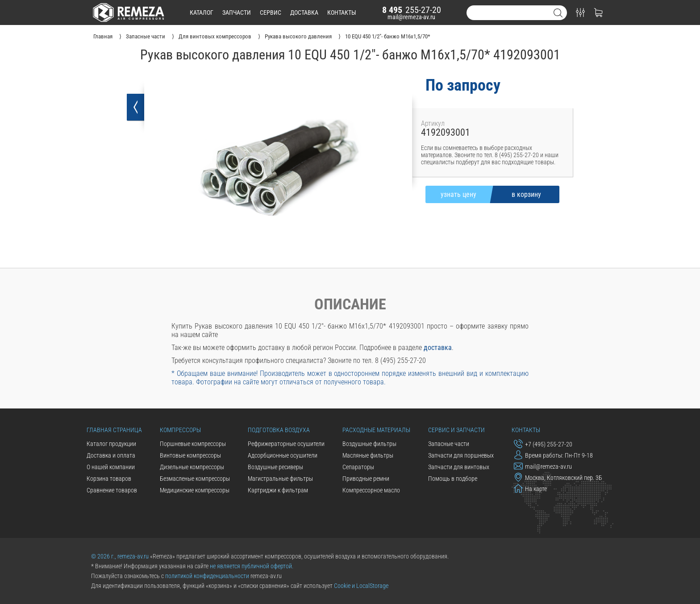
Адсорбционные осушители (283, 455)
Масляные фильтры (368, 455)
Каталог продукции (111, 444)
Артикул (433, 123)
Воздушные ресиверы (275, 467)
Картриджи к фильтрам (278, 490)
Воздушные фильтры (369, 444)
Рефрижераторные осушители (286, 444)
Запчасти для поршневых (461, 455)
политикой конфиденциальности (207, 576)
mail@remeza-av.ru (411, 17)
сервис (271, 12)
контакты (342, 12)
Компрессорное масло (371, 490)
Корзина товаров (109, 479)
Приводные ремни (366, 479)
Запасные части (449, 444)
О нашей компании (111, 467)
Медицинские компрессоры (195, 490)
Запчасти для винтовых (459, 467)
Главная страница (114, 430)
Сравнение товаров (112, 490)
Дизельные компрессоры (192, 467)
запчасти (237, 12)
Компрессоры (180, 430)
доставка (304, 12)
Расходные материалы (376, 430)
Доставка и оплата (111, 455)
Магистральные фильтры (280, 479)
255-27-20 (412, 10)
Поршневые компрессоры (193, 444)
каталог (202, 12)
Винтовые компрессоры (190, 455)
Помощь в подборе (453, 479)
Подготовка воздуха (279, 430)
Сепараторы (358, 467)
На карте (530, 488)
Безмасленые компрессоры (195, 479)
